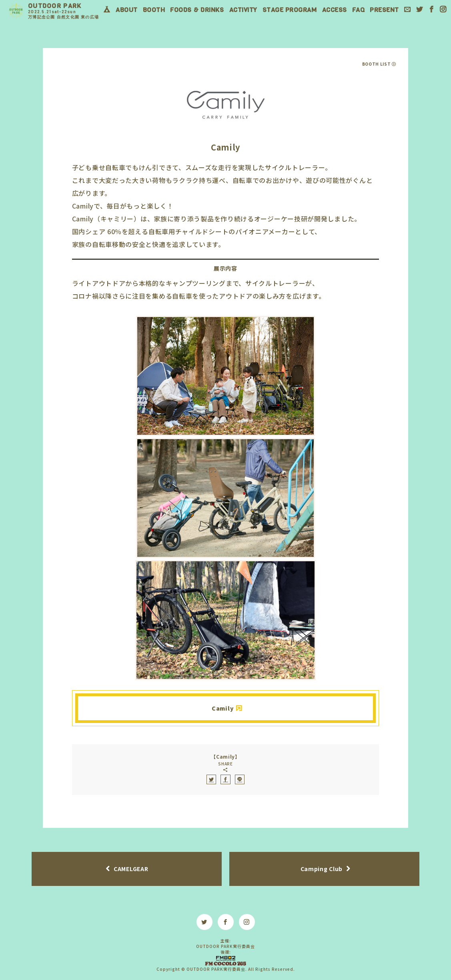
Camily (222, 708)
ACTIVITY (243, 10)
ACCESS (335, 10)
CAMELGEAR (131, 869)
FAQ (359, 10)
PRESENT (384, 10)
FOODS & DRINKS (197, 10)
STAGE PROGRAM (290, 10)
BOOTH (154, 10)
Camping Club (322, 869)
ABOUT (127, 10)
